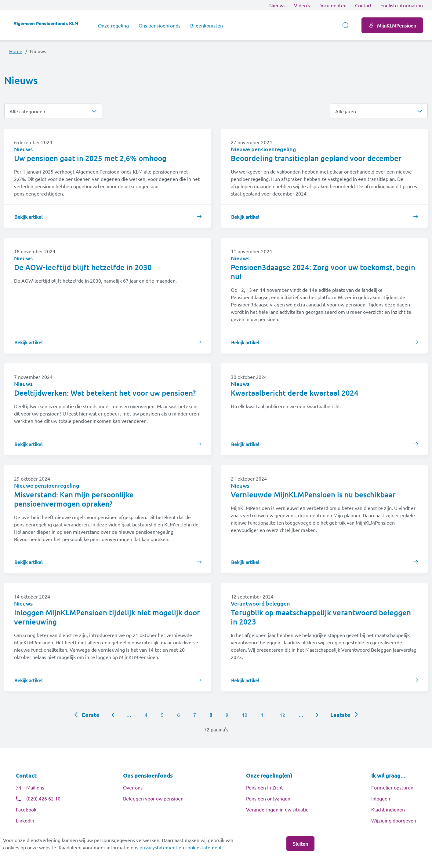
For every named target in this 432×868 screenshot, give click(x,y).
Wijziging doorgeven (394, 820)
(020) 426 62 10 (43, 798)
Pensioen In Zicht (265, 787)
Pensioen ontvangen (268, 798)
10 (245, 715)
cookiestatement (204, 847)
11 (263, 715)
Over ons (133, 787)
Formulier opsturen (392, 787)
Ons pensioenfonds (160, 25)
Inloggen (381, 798)
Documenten (332, 5)
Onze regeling (113, 25)
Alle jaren (346, 111)
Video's (302, 5)
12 (282, 715)
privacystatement (159, 847)
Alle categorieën (27, 111)
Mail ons (35, 787)
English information (402, 5)
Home (16, 51)
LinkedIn (25, 820)
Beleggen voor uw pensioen (153, 798)
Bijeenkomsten (207, 25)
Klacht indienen (388, 809)
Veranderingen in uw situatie (277, 809)
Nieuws (277, 5)
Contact (363, 5)
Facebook (26, 809)
